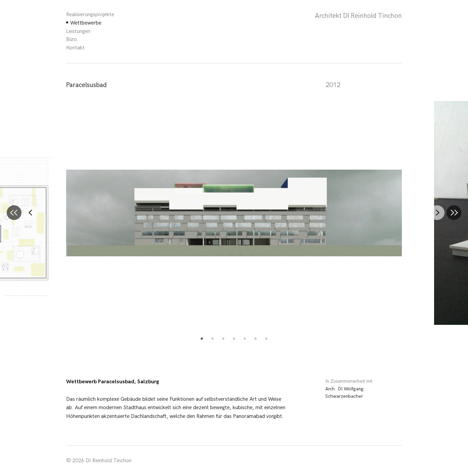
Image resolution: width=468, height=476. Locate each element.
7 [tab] (266, 339)
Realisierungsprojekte (90, 15)
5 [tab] (245, 339)
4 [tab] (234, 339)
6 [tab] (255, 339)
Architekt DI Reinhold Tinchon (358, 16)
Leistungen (78, 31)
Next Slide (435, 213)
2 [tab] (213, 339)
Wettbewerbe (86, 23)
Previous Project (12, 211)
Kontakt (75, 48)
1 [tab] (202, 339)
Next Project (452, 211)
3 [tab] (223, 339)
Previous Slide (29, 213)
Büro (72, 39)
